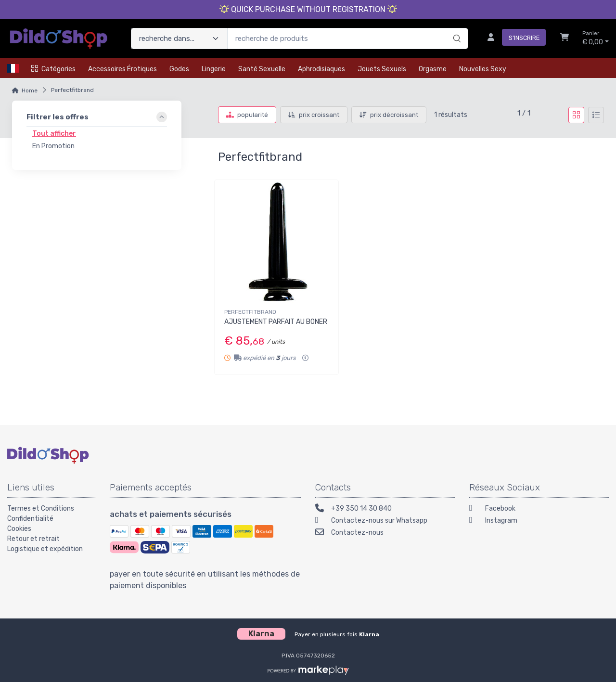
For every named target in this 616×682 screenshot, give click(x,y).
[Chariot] (565, 39)
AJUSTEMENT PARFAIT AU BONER (276, 322)
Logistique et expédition (45, 549)
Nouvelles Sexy (483, 69)
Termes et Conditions (41, 508)
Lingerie (214, 69)
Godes (179, 69)
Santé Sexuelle (262, 69)
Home (30, 90)
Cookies (19, 529)
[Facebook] (539, 509)
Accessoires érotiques (122, 69)
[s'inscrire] (513, 39)
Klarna (369, 634)
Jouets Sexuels (382, 69)
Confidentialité (30, 519)
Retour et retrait (33, 539)
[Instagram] (539, 521)
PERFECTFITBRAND (250, 312)
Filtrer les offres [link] (58, 117)
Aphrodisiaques (321, 69)
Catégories (53, 69)
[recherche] (456, 28)
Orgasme (433, 69)
